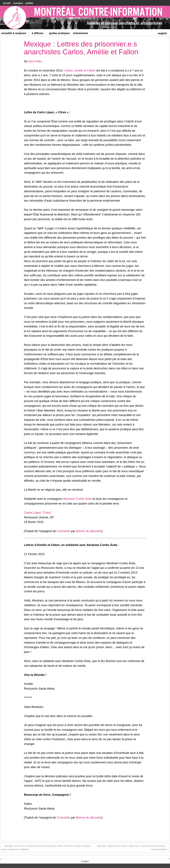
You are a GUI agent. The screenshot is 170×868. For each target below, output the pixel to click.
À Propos (18, 3)
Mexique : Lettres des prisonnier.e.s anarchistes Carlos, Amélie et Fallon (81, 48)
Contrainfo (63, 531)
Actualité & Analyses (15, 34)
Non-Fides (35, 61)
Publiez (29, 3)
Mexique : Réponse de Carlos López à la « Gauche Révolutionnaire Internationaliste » (133, 848)
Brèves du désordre (89, 531)
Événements (81, 33)
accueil (7, 3)
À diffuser (39, 34)
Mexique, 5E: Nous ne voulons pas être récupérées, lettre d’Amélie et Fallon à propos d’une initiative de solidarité (46, 848)
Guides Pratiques (59, 33)
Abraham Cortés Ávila (77, 499)
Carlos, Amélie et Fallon (80, 71)
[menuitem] (162, 33)
